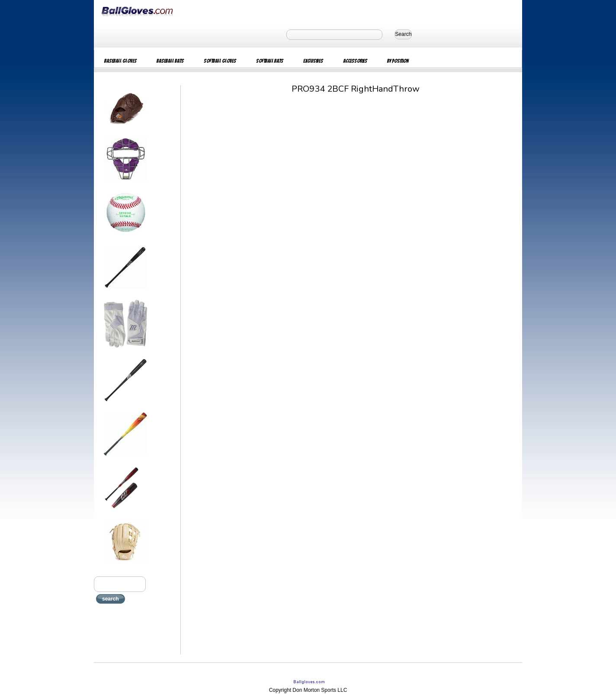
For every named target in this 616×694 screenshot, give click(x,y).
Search (403, 34)
